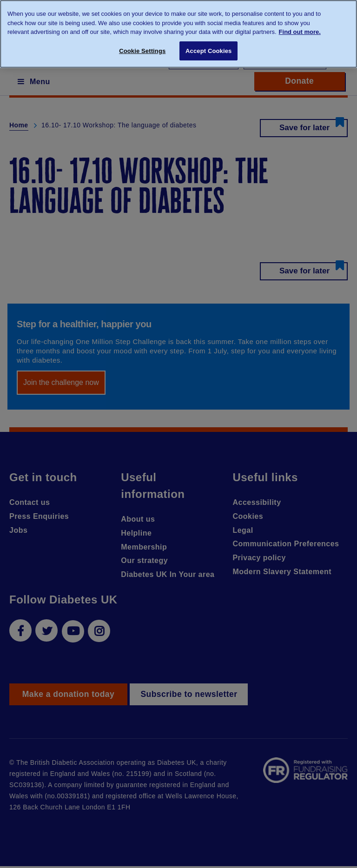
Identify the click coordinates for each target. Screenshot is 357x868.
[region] (178, 34)
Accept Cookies (208, 51)
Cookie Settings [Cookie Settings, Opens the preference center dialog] (142, 51)
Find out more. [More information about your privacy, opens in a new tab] (300, 32)
